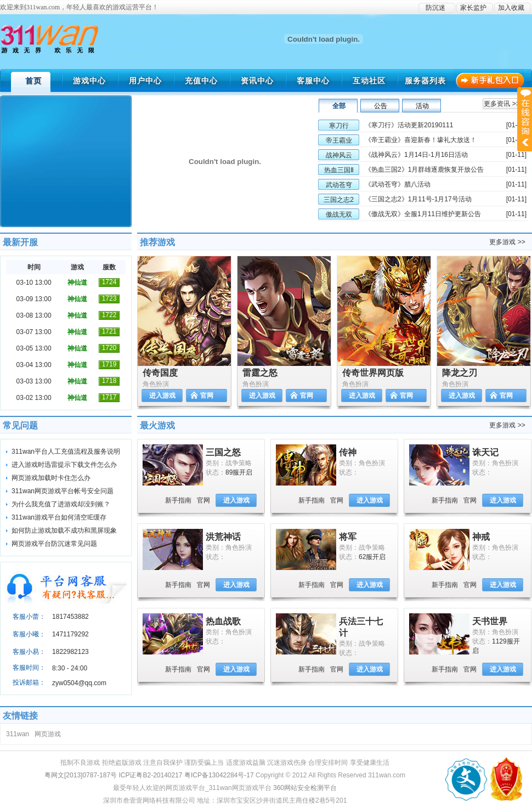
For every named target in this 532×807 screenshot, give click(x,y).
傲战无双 (339, 215)
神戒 (481, 537)
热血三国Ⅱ (339, 170)
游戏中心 (89, 81)
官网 (207, 396)
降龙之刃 (460, 373)
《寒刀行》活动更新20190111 (409, 125)
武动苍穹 (339, 185)
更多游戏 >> (507, 242)
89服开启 (239, 472)
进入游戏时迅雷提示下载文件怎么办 (64, 465)
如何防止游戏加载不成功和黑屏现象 (64, 531)
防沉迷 (435, 8)
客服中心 (313, 81)
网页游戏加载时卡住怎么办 (51, 478)
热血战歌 (223, 621)
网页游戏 (48, 734)
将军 (348, 537)
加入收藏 (511, 8)
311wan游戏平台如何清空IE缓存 (59, 517)
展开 (524, 119)
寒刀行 (339, 126)
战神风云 (339, 155)
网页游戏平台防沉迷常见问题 (54, 544)
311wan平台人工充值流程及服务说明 (66, 452)
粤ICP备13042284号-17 (219, 775)
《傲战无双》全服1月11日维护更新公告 (423, 214)
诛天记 (485, 452)
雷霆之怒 (260, 373)
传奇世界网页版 (373, 373)
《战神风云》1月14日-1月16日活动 (416, 155)
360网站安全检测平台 (305, 788)
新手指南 (178, 500)
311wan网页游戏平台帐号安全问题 (63, 491)
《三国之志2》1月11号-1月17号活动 (418, 199)
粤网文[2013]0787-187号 (81, 775)
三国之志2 (339, 200)
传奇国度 (160, 373)
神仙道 (77, 283)
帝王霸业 (339, 140)
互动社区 (369, 81)
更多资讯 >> (502, 104)
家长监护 (473, 8)
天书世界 (490, 621)
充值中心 (201, 81)
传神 (348, 452)
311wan (18, 734)
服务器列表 (425, 81)
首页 (33, 81)
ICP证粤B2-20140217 (150, 775)
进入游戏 (162, 396)
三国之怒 (223, 452)
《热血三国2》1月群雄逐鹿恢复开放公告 (424, 170)
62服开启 (372, 557)
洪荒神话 (223, 537)
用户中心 (145, 81)
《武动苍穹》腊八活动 (398, 184)
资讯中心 (257, 81)
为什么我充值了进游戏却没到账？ (61, 504)
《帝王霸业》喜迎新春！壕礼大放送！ (421, 140)
